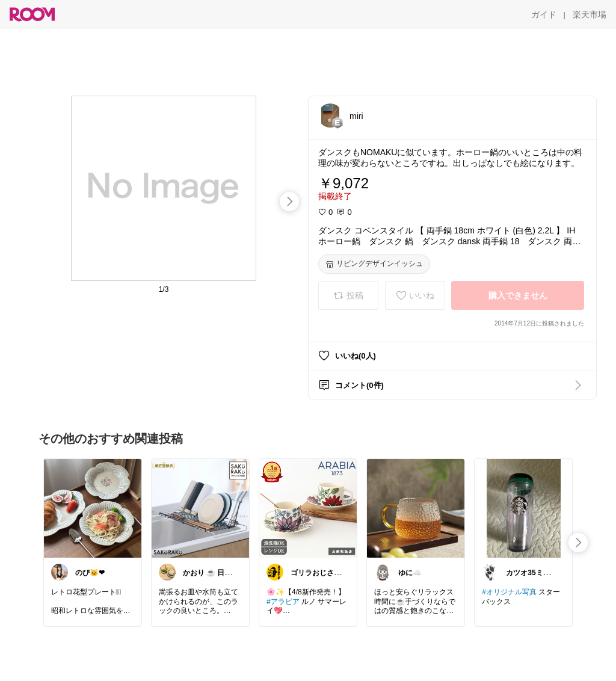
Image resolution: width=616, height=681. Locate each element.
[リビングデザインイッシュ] (374, 264)
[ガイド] (544, 14)
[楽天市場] (590, 14)
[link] (93, 508)
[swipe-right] (289, 202)
